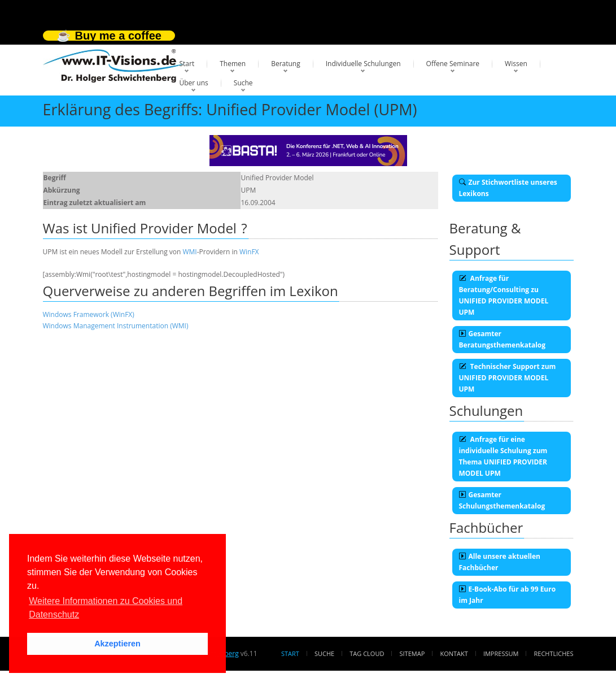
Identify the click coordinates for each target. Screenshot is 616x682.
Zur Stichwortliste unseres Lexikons (508, 188)
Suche (243, 83)
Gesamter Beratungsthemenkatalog (503, 339)
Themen (233, 64)
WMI (189, 252)
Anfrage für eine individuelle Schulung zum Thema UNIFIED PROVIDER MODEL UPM (503, 456)
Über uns (194, 83)
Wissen (516, 64)
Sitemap (412, 653)
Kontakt (454, 653)
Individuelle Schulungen (363, 64)
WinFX (249, 252)
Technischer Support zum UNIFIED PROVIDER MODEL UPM (508, 378)
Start (187, 64)
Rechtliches (554, 653)
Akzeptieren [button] (117, 644)
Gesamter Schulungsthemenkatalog (502, 500)
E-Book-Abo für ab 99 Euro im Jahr (508, 595)
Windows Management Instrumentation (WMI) (116, 326)
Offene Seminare (453, 64)
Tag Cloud (367, 653)
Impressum (501, 653)
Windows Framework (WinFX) (89, 314)
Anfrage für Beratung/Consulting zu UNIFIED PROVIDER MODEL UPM (504, 295)
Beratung (286, 64)
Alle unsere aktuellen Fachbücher (500, 562)
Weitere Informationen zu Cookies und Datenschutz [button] (106, 608)
